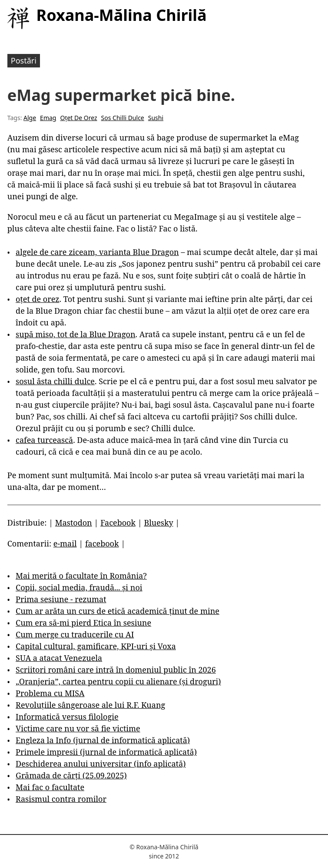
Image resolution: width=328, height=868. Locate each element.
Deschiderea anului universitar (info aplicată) (101, 764)
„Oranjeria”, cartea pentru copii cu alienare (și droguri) (118, 681)
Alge (30, 118)
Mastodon (74, 523)
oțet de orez (37, 299)
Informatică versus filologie (67, 717)
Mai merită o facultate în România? (81, 576)
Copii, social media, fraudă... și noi (79, 587)
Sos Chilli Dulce (123, 118)
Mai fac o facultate (50, 787)
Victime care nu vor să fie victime (78, 728)
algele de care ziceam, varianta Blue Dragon (97, 252)
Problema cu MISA (50, 693)
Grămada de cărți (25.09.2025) (71, 775)
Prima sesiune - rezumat (61, 599)
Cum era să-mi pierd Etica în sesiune (83, 623)
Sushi (156, 118)
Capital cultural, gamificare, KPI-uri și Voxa (96, 646)
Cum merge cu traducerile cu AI (75, 634)
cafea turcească (44, 440)
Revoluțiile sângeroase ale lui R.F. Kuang (90, 705)
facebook (102, 543)
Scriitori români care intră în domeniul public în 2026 (116, 670)
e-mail (65, 543)
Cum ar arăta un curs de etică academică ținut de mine (118, 611)
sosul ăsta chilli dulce (55, 381)
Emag (48, 118)
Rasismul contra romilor (61, 799)
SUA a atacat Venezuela (59, 658)
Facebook (118, 523)
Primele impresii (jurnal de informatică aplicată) (106, 752)
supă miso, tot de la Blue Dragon (75, 334)
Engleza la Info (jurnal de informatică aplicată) (103, 740)
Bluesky (158, 523)
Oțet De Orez (78, 118)
